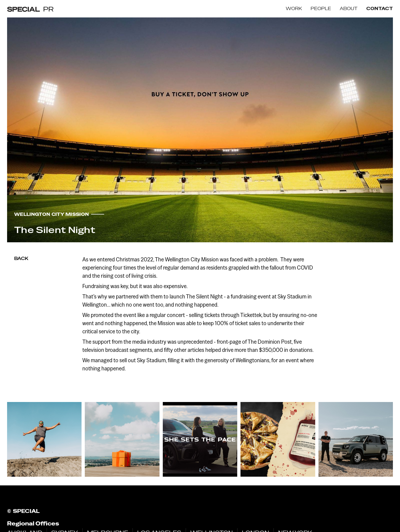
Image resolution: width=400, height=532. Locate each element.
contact (380, 9)
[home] (30, 9)
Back (21, 259)
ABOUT (349, 9)
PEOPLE (321, 9)
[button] (294, 9)
